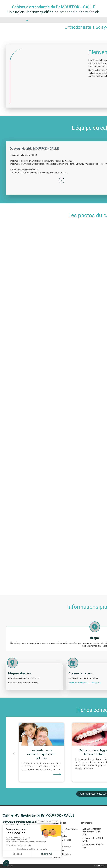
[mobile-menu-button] (80, 20)
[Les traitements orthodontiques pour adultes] (71, 734)
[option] (71, 752)
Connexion (99, 865)
